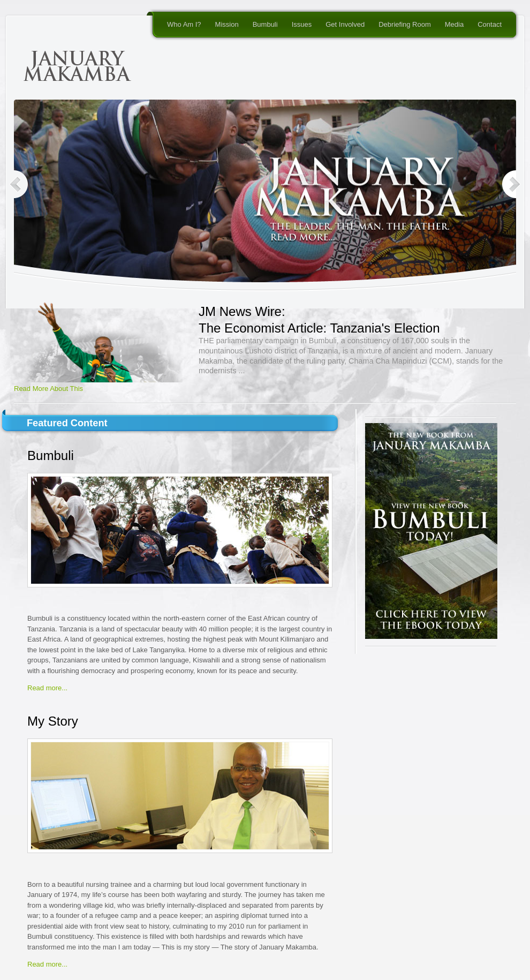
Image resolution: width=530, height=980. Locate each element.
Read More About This (48, 389)
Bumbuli (265, 24)
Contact (490, 24)
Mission (227, 24)
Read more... (47, 688)
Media (454, 24)
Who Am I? (184, 24)
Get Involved (345, 24)
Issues (302, 24)
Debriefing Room (405, 24)
